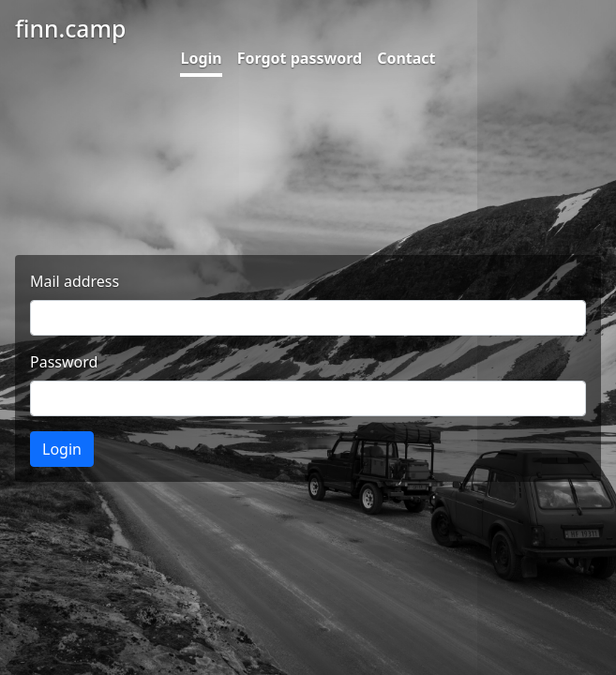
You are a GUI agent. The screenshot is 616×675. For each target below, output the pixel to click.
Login (201, 58)
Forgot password (300, 58)
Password (64, 362)
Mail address (75, 281)
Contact (406, 58)
